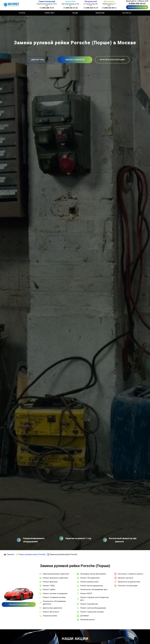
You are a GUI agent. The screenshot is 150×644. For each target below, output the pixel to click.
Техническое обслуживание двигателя (54, 603)
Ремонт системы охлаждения (55, 593)
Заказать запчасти (125, 578)
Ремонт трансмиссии (89, 604)
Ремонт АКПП (86, 593)
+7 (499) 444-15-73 (91, 8)
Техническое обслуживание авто (94, 589)
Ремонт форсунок (50, 582)
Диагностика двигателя (52, 608)
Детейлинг (85, 616)
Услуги (22, 13)
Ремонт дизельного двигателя (55, 578)
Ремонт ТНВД (49, 586)
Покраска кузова (50, 616)
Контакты (127, 13)
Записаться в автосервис (19, 604)
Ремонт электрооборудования (93, 608)
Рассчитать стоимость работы (130, 574)
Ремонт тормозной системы (92, 612)
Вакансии (100, 13)
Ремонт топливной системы (54, 597)
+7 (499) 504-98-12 (109, 8)
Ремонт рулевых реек (89, 582)
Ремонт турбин (49, 589)
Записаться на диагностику (129, 582)
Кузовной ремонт (88, 620)
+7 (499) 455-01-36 (70, 8)
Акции (75, 13)
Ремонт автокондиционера (92, 586)
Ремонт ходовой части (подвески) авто (94, 599)
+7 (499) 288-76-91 (47, 8)
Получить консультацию (137, 7)
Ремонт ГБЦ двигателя (90, 578)
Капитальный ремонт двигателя (56, 574)
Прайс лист (50, 13)
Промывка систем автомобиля (93, 574)
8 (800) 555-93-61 (137, 4)
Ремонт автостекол (51, 612)
